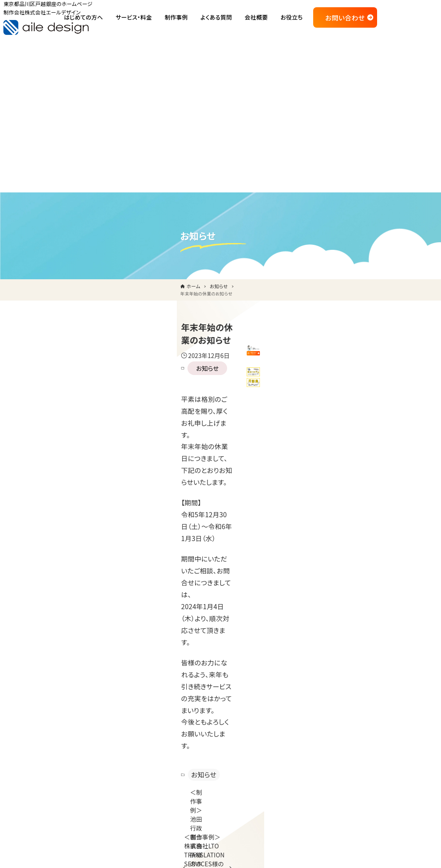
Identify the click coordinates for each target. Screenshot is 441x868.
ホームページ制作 (286, 678)
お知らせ (99, 238)
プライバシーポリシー (387, 740)
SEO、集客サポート (287, 796)
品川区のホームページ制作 (394, 693)
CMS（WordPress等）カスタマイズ (306, 762)
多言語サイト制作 (285, 728)
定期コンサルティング (290, 779)
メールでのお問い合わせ (316, 586)
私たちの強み (220, 693)
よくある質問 (209, 742)
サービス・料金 (271, 661)
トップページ (209, 661)
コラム (211, 775)
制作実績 (204, 727)
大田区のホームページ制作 (394, 708)
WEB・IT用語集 (222, 792)
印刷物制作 (277, 745)
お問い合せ (374, 725)
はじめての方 (209, 677)
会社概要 (371, 661)
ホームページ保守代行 (292, 694)
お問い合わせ (392, 20)
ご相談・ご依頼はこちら (88, 766)
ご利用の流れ (220, 710)
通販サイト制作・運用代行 (296, 711)
